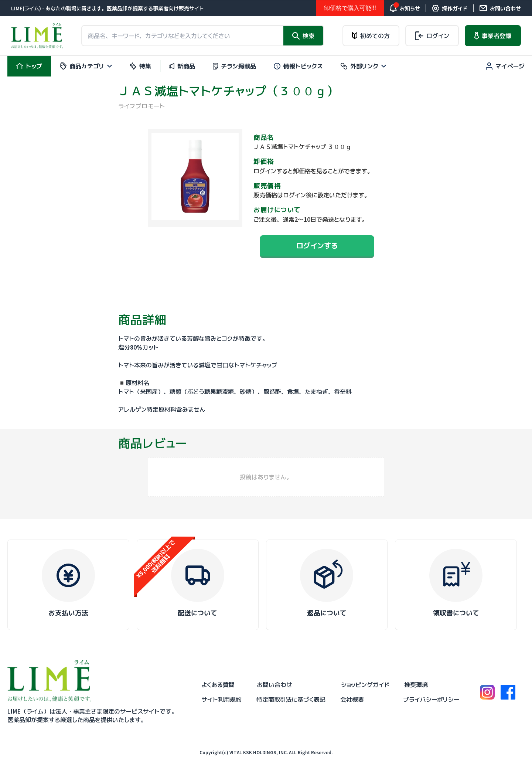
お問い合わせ (274, 685)
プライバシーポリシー (431, 700)
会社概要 (352, 700)
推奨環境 (416, 685)
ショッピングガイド (365, 685)
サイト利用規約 (221, 700)
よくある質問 (218, 685)
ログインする (317, 246)
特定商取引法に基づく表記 (291, 700)
